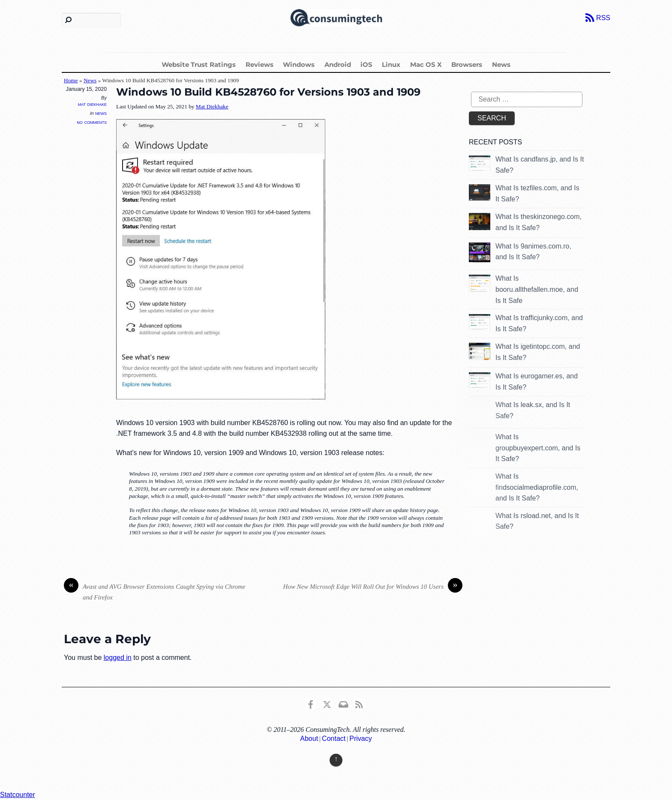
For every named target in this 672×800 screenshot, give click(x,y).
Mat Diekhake (92, 104)
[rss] (359, 703)
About (309, 739)
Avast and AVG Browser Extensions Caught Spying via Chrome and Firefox (155, 591)
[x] (327, 703)
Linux (391, 64)
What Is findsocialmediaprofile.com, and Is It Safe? (537, 487)
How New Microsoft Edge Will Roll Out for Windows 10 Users (373, 587)
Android (338, 64)
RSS (603, 18)
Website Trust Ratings (199, 64)
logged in (118, 658)
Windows (299, 64)
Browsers (467, 64)
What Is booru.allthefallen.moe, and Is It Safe (537, 289)
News (501, 64)
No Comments (92, 122)
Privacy (360, 739)
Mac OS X (426, 64)
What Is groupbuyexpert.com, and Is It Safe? (538, 448)
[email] (343, 703)
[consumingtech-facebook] (311, 703)
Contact (334, 739)
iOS (366, 64)
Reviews (259, 64)
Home (71, 80)
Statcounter (18, 795)
